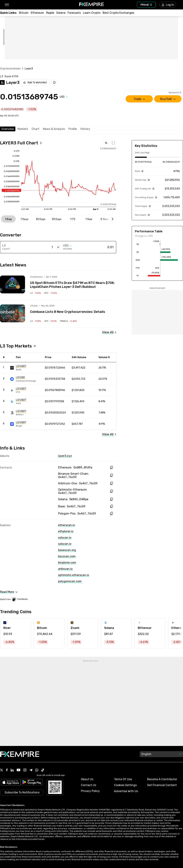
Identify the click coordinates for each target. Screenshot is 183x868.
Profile (73, 129)
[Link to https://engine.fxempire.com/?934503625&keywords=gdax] (26, 379)
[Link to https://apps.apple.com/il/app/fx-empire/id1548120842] (11, 783)
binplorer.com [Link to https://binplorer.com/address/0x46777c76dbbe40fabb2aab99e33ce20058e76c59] (67, 563)
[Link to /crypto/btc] (24, 13)
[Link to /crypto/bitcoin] (51, 293)
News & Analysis (54, 129)
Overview (8, 129)
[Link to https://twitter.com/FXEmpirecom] (2, 770)
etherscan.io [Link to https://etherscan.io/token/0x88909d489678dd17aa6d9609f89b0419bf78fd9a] (66, 525)
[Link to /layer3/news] (109, 332)
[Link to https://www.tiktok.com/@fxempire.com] (43, 770)
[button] (7, 5)
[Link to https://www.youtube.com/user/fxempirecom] (18, 770)
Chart (35, 129)
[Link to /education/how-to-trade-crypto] (92, 13)
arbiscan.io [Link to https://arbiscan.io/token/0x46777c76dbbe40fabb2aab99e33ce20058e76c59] (65, 569)
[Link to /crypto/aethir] (50, 321)
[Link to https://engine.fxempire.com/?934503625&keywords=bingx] (26, 424)
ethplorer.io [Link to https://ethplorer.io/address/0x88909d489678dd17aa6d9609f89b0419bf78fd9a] (66, 531)
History (85, 129)
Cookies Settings (125, 785)
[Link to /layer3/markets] (109, 434)
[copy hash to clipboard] (111, 467)
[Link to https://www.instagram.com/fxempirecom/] (25, 770)
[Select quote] (64, 97)
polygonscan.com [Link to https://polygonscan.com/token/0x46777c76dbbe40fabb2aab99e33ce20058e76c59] (70, 581)
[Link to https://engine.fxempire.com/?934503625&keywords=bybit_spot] (26, 368)
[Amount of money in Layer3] (39, 247)
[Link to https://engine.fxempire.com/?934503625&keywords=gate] (26, 402)
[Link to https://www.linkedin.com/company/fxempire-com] (12, 770)
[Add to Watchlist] (35, 82)
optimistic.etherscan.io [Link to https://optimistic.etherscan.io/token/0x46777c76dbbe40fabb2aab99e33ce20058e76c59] (74, 575)
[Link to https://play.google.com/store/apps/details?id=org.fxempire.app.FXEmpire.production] (32, 783)
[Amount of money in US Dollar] (100, 247)
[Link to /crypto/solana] (61, 13)
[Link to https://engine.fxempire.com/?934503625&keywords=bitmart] (26, 413)
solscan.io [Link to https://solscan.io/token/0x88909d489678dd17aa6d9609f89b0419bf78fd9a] (65, 538)
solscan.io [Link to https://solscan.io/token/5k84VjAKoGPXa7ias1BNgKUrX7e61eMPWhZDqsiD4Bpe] (65, 544)
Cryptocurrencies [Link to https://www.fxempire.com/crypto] (10, 69)
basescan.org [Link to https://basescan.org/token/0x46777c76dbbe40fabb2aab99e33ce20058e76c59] (67, 550)
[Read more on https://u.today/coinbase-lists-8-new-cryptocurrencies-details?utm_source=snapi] (13, 313)
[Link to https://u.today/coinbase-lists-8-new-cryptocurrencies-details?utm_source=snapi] (73, 309)
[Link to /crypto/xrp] (50, 13)
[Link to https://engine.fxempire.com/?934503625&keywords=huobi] (26, 390)
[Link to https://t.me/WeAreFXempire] (31, 770)
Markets (23, 129)
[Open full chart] (21, 143)
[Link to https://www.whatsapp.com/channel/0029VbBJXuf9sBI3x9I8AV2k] (37, 770)
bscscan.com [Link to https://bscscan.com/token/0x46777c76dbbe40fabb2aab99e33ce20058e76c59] (67, 556)
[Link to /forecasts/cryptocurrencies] (74, 13)
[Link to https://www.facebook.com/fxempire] (7, 770)
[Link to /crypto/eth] (37, 13)
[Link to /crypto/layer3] (35, 293)
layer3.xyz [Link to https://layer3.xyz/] (65, 456)
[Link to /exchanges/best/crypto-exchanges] (118, 13)
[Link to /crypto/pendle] (68, 321)
